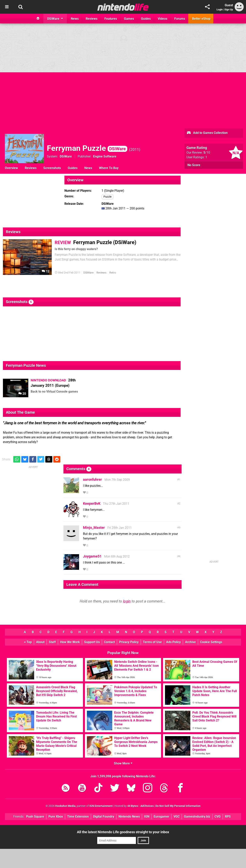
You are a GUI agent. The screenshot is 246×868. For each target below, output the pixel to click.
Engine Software (105, 156)
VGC (177, 817)
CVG (218, 817)
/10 (207, 153)
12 (46, 271)
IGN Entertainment (101, 806)
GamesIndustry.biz (197, 817)
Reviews (31, 168)
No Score (194, 165)
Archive (190, 642)
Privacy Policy (129, 642)
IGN (147, 817)
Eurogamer (161, 817)
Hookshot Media (65, 806)
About (40, 642)
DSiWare (66, 156)
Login (220, 9)
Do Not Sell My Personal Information (178, 806)
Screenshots (52, 168)
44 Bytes (133, 806)
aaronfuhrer (92, 479)
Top (28, 642)
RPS (228, 817)
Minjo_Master (94, 528)
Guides (73, 168)
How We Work (70, 642)
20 (22, 394)
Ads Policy (173, 642)
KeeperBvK (92, 503)
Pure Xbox (56, 817)
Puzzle (107, 197)
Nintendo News (129, 817)
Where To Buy (109, 168)
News (88, 168)
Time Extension (78, 817)
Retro (113, 273)
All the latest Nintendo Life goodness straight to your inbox (123, 832)
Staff (52, 642)
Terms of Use (152, 642)
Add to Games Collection (207, 133)
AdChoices (147, 806)
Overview (11, 168)
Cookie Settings (211, 642)
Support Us (92, 642)
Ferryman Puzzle (87, 148)
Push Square (35, 817)
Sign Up (229, 9)
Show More (123, 763)
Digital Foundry (104, 817)
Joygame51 (92, 556)
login (127, 601)
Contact (109, 642)
